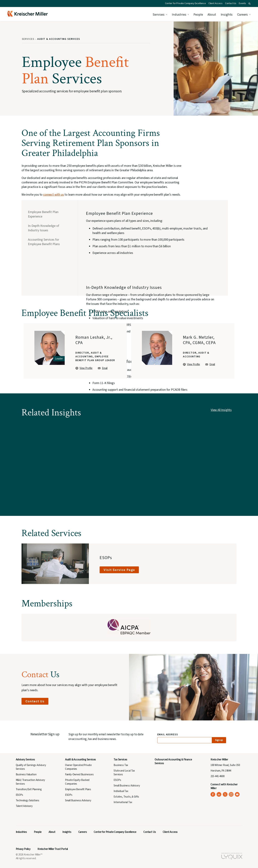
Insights (227, 15)
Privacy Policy (23, 849)
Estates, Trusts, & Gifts (126, 797)
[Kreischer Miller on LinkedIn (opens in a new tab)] (219, 794)
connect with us (53, 195)
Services (159, 15)
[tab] (48, 215)
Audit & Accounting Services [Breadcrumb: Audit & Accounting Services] (59, 39)
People (198, 15)
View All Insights (221, 410)
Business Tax (121, 765)
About (212, 15)
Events (242, 3)
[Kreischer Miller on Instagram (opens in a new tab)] (231, 794)
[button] (249, 4)
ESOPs (19, 795)
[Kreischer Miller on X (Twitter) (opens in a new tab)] (225, 794)
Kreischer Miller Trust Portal (53, 849)
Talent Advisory (24, 806)
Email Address (168, 735)
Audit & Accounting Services (80, 760)
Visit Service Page (119, 570)
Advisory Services (25, 760)
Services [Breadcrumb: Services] (28, 39)
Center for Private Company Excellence (185, 3)
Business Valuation (26, 774)
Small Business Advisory (78, 800)
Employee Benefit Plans (78, 789)
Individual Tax (121, 791)
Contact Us (231, 3)
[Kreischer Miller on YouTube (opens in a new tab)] (237, 794)
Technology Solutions (28, 800)
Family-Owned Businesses (79, 774)
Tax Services (120, 760)
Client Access (215, 3)
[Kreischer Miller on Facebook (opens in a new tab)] (213, 794)
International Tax (123, 802)
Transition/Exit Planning (29, 789)
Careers (243, 15)
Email (103, 368)
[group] (75, 351)
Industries (179, 15)
